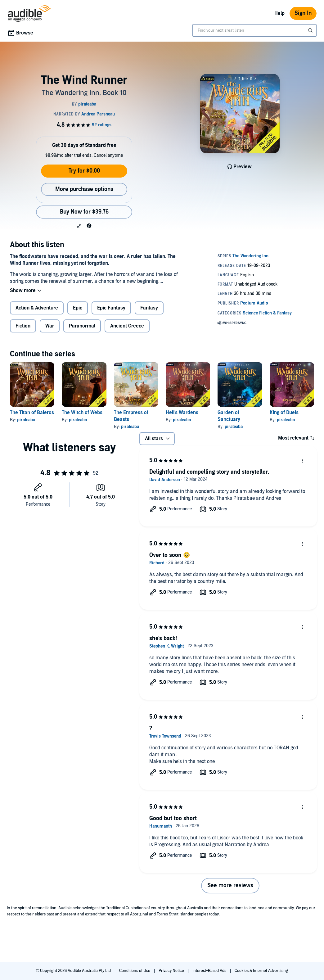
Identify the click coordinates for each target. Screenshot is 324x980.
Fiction (23, 326)
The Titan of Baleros (32, 413)
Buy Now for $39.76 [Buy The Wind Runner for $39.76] (84, 212)
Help (279, 13)
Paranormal (82, 326)
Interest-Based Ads (210, 971)
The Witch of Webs (82, 413)
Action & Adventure (37, 308)
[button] (79, 226)
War (50, 326)
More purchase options (84, 189)
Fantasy (149, 308)
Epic (78, 308)
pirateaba (26, 420)
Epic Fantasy (111, 308)
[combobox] (254, 30)
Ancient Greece (127, 326)
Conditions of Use (135, 971)
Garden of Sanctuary (229, 416)
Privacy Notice (172, 971)
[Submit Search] (311, 30)
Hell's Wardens (182, 413)
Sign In (303, 13)
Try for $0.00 (84, 171)
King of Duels (284, 413)
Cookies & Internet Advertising (261, 971)
